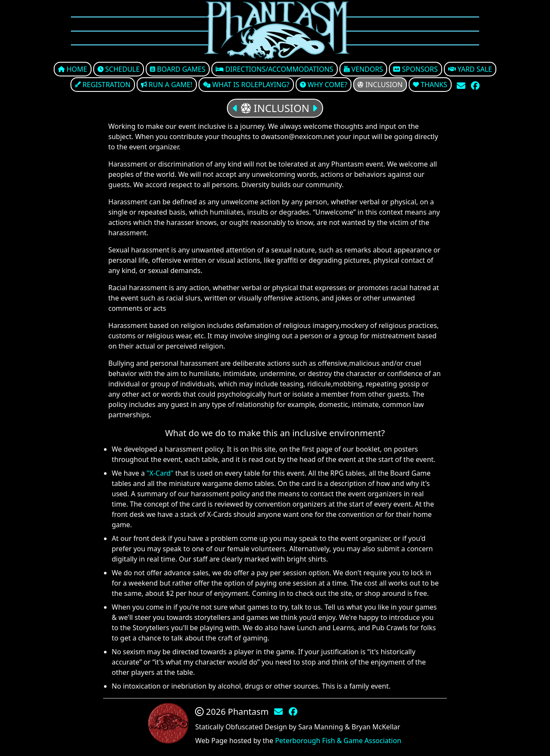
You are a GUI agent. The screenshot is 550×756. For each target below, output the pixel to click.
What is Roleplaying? (246, 85)
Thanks (430, 85)
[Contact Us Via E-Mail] (462, 86)
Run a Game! (167, 85)
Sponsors (415, 69)
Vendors (364, 69)
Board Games (178, 69)
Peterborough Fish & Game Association (338, 741)
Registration (103, 85)
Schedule (119, 69)
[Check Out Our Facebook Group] (475, 86)
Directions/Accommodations (275, 69)
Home (73, 69)
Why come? (324, 85)
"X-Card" (160, 473)
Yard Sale (470, 69)
